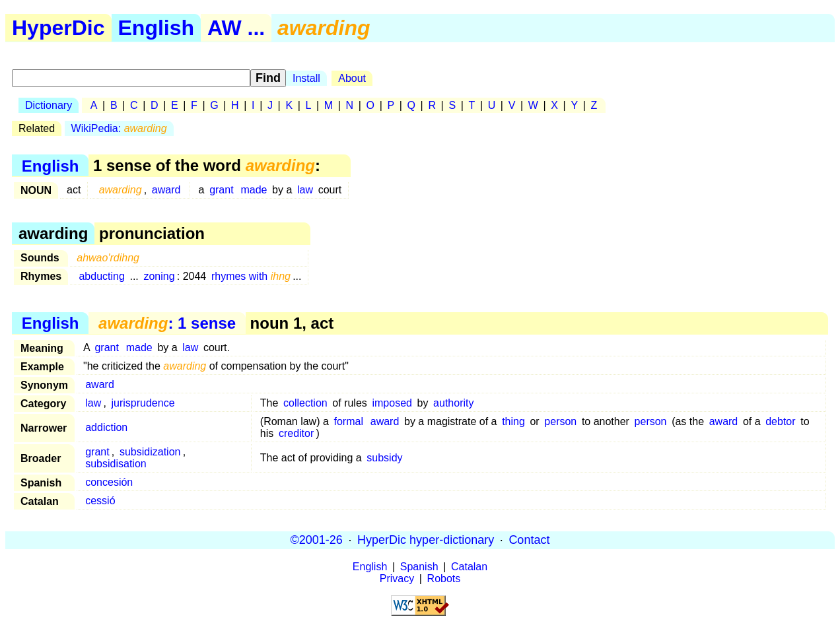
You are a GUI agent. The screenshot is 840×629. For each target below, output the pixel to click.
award (166, 190)
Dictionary (49, 105)
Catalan (469, 567)
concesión (109, 482)
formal (348, 421)
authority (453, 403)
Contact (529, 540)
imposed (392, 403)
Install (306, 78)
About (352, 78)
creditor (296, 433)
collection (305, 403)
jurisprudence (143, 403)
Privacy (397, 579)
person (560, 421)
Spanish (419, 567)
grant (221, 190)
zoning (159, 276)
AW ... (236, 28)
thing (513, 421)
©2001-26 (317, 540)
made (254, 190)
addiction (106, 427)
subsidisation (116, 464)
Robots (444, 579)
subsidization (150, 452)
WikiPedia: (119, 128)
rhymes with (251, 276)
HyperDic (58, 28)
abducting (101, 276)
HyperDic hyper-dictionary (426, 540)
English (157, 28)
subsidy (384, 458)
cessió (100, 501)
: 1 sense (167, 323)
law (305, 190)
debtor (780, 421)
